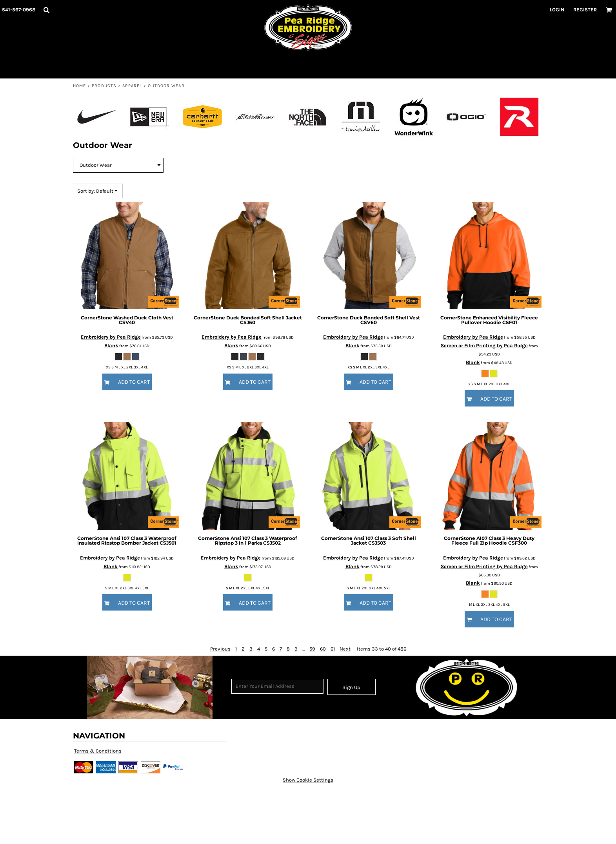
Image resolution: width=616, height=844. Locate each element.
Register (585, 10)
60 (323, 649)
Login (557, 10)
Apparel (132, 86)
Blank (111, 345)
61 (333, 649)
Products (104, 86)
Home (79, 86)
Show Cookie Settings (308, 780)
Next (345, 649)
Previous (220, 649)
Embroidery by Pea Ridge (111, 337)
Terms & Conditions (98, 751)
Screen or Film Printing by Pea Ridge (484, 345)
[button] (46, 10)
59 (312, 649)
